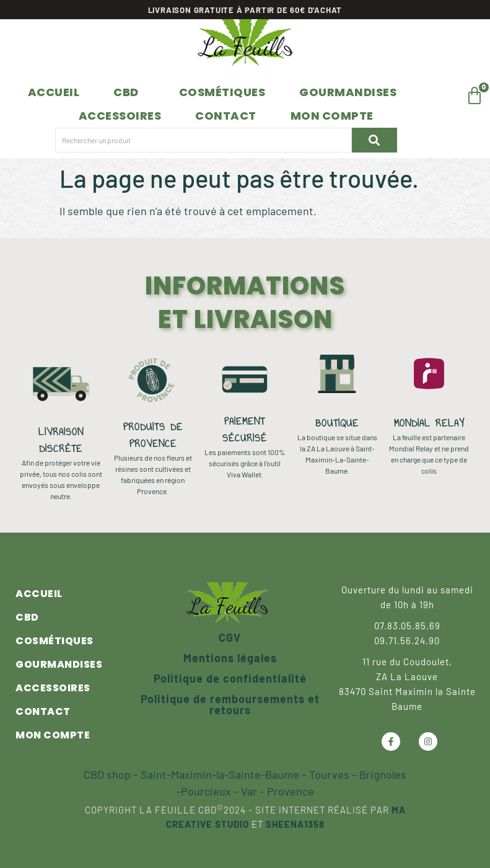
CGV (230, 637)
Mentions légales (230, 658)
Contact (226, 116)
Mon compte (332, 116)
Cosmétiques (222, 92)
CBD (126, 92)
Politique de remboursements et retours (230, 704)
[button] (129, 92)
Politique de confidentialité (230, 678)
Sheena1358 (295, 824)
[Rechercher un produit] (201, 140)
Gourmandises (348, 92)
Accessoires (120, 116)
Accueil (54, 92)
